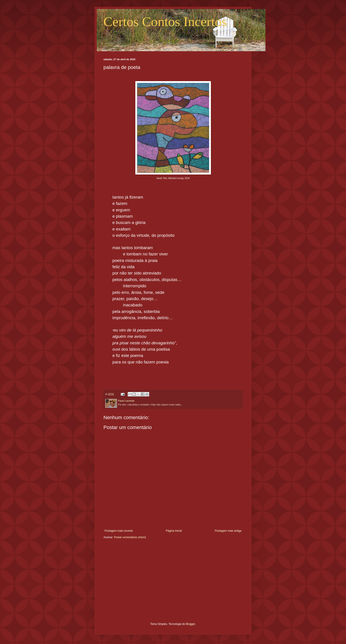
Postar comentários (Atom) (130, 537)
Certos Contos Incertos (165, 22)
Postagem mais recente (119, 531)
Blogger (191, 624)
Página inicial (174, 531)
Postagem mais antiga (228, 531)
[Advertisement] (173, 584)
